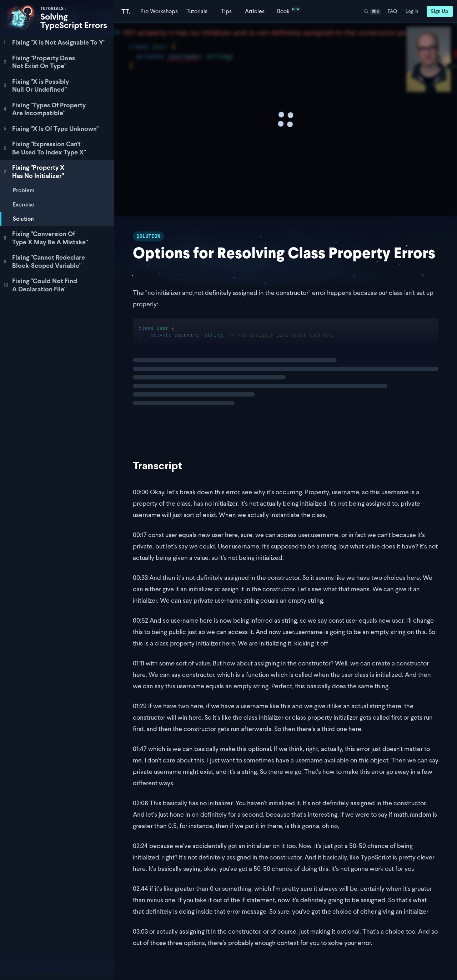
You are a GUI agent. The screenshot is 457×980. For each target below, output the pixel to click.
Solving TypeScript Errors (74, 21)
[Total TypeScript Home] (126, 11)
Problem (24, 190)
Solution (23, 219)
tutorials (52, 9)
